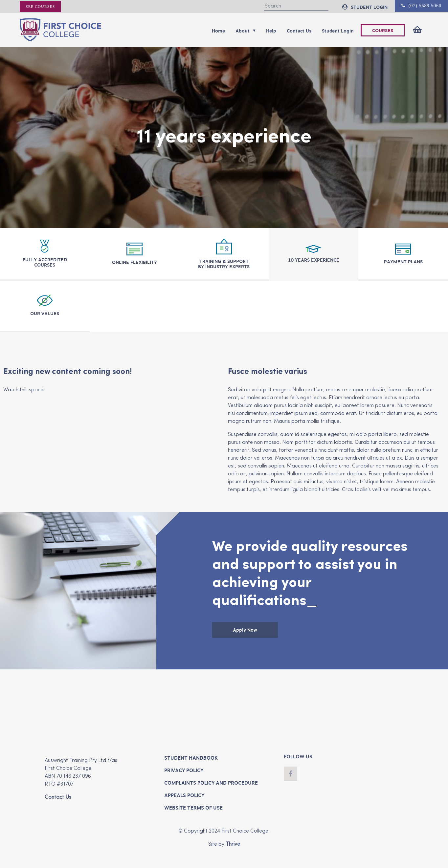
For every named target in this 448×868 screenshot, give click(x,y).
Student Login (338, 31)
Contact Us (299, 31)
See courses (40, 7)
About (246, 31)
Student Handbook (191, 758)
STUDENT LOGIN (365, 7)
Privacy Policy (184, 770)
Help (271, 31)
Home (218, 31)
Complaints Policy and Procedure (211, 783)
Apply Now (245, 630)
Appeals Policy (184, 795)
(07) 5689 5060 (421, 6)
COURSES (383, 31)
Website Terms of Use (193, 808)
